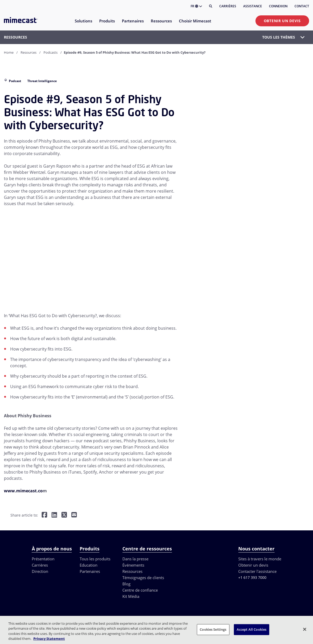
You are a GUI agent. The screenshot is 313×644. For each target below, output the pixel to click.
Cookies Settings (213, 629)
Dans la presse (135, 559)
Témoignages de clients (143, 578)
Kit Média (131, 596)
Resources (29, 52)
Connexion (278, 6)
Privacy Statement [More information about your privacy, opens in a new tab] (49, 639)
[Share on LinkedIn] (54, 515)
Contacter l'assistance (257, 571)
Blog (126, 584)
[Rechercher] (211, 6)
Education (89, 565)
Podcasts (51, 52)
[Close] (305, 629)
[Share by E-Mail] (74, 515)
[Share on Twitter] (64, 515)
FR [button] (196, 6)
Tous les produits (95, 559)
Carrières (228, 6)
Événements (133, 565)
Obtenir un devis (282, 21)
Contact (302, 6)
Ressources (132, 571)
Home (9, 52)
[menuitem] (83, 24)
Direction (40, 571)
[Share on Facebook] (44, 515)
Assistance (253, 6)
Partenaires (90, 571)
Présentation (43, 559)
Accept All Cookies (252, 629)
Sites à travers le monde (260, 559)
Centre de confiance (140, 590)
